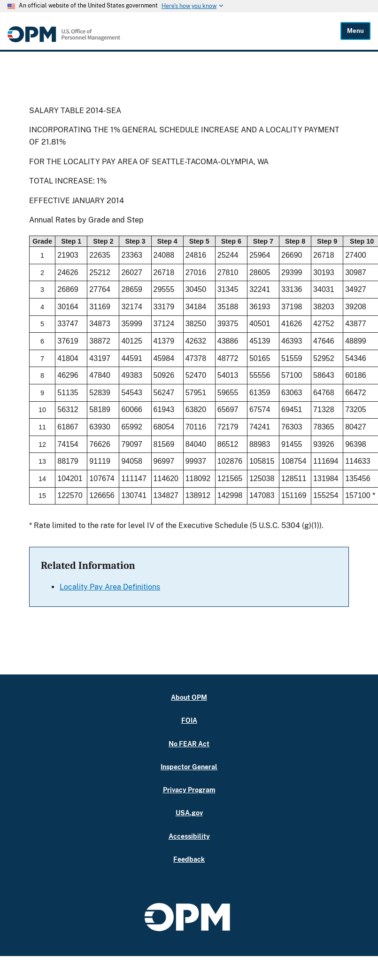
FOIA (189, 720)
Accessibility (189, 836)
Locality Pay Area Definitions (110, 587)
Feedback (189, 859)
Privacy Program (189, 790)
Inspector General (189, 767)
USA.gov (189, 813)
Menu (355, 31)
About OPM (189, 697)
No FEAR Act (189, 744)
